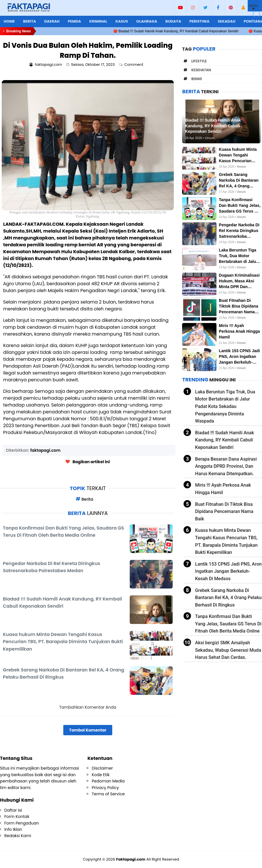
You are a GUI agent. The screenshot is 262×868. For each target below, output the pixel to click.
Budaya (173, 21)
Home (9, 21)
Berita (29, 21)
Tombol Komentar (88, 730)
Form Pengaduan (22, 823)
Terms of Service (108, 794)
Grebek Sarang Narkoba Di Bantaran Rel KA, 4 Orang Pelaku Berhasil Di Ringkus (228, 598)
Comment (134, 65)
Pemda (74, 21)
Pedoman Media (108, 781)
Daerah (52, 21)
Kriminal (98, 21)
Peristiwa (199, 21)
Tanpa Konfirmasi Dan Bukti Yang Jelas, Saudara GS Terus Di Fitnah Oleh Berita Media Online (228, 624)
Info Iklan (13, 829)
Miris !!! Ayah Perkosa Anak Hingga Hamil (223, 489)
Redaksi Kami (18, 836)
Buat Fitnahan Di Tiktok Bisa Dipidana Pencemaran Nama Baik (224, 512)
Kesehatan (201, 70)
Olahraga (147, 21)
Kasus (122, 21)
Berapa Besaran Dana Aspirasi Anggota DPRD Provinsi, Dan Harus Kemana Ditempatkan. (226, 466)
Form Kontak (17, 817)
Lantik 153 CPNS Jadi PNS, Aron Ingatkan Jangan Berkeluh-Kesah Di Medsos (228, 571)
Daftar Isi (13, 810)
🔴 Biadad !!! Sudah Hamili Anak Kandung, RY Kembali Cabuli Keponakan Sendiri (182, 31)
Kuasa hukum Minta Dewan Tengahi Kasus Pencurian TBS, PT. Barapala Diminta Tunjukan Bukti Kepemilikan (226, 541)
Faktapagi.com (131, 859)
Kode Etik (101, 775)
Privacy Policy (105, 788)
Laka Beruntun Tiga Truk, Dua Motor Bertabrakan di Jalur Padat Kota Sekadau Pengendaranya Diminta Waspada (225, 406)
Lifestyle (199, 61)
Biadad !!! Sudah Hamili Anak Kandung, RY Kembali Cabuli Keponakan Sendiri (224, 440)
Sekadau (226, 21)
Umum (241, 167)
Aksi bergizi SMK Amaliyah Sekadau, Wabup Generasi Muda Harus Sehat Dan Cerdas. (228, 650)
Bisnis (197, 79)
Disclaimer (102, 768)
